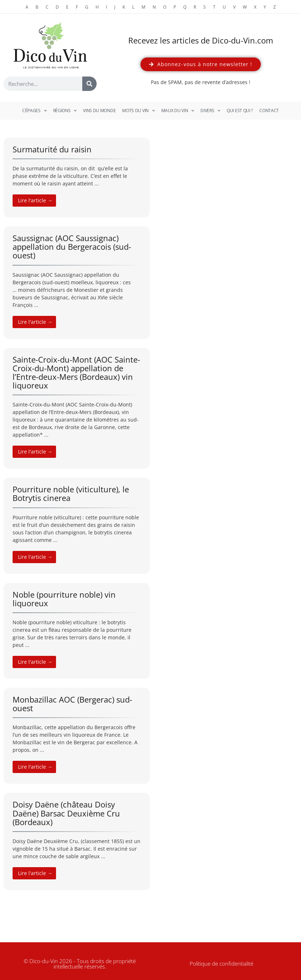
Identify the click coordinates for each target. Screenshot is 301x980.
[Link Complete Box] (77, 178)
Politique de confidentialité (221, 963)
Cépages (34, 111)
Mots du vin (138, 111)
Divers (210, 111)
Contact (269, 111)
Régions (65, 111)
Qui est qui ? (240, 111)
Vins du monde (99, 111)
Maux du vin (178, 111)
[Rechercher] (89, 84)
